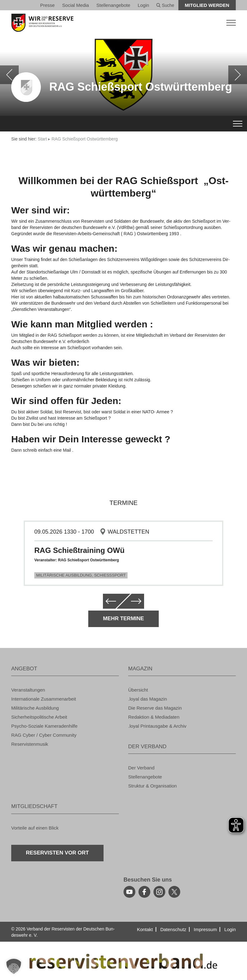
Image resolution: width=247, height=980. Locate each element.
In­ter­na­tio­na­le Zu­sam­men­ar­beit (44, 699)
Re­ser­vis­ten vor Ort (57, 853)
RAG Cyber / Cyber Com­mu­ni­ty (44, 735)
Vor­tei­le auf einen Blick (35, 828)
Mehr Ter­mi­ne (123, 618)
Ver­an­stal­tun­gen (28, 690)
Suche (165, 5)
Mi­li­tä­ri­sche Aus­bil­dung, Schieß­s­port (81, 575)
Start (42, 139)
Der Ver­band (141, 768)
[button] (14, 966)
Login (143, 5)
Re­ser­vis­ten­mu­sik (30, 744)
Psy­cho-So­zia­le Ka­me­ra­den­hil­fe (44, 726)
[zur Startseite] (123, 23)
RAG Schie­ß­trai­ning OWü (79, 550)
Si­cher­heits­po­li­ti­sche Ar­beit (39, 717)
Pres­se (48, 5)
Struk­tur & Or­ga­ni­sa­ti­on (153, 786)
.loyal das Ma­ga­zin (148, 699)
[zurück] (9, 75)
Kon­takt (145, 929)
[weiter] (238, 75)
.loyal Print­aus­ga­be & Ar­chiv (157, 726)
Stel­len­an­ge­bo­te (113, 5)
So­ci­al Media (75, 5)
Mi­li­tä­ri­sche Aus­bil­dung (35, 708)
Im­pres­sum (205, 929)
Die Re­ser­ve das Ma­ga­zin (155, 708)
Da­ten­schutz (173, 929)
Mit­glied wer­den (207, 5)
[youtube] (129, 892)
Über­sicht (138, 690)
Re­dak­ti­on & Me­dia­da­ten (154, 717)
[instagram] (159, 892)
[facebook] (144, 892)
